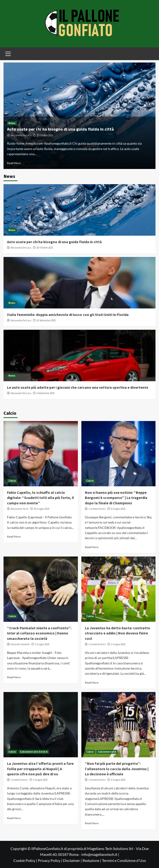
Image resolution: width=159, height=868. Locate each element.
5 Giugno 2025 (42, 644)
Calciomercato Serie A (34, 752)
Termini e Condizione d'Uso (124, 860)
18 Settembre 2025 (46, 320)
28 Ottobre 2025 (45, 135)
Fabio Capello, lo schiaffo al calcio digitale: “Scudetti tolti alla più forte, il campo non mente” (40, 498)
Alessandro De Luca (21, 135)
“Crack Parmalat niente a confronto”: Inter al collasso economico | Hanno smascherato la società (39, 633)
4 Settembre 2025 (45, 393)
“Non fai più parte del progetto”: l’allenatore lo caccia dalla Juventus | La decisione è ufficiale (117, 769)
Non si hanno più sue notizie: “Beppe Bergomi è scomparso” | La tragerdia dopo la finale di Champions (116, 498)
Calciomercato (107, 752)
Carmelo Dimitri (97, 509)
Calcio (12, 481)
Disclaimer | (73, 860)
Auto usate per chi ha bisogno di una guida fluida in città (60, 129)
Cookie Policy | (26, 860)
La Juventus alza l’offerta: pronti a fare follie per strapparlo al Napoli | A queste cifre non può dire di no (40, 769)
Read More (14, 163)
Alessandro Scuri (20, 509)
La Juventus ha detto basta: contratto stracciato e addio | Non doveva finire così (117, 633)
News (12, 123)
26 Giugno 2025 (42, 509)
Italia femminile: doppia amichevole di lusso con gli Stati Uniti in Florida (68, 315)
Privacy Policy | (50, 860)
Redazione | (92, 860)
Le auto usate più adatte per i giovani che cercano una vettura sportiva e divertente (78, 387)
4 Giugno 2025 (118, 780)
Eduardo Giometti (20, 644)
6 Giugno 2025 (118, 509)
